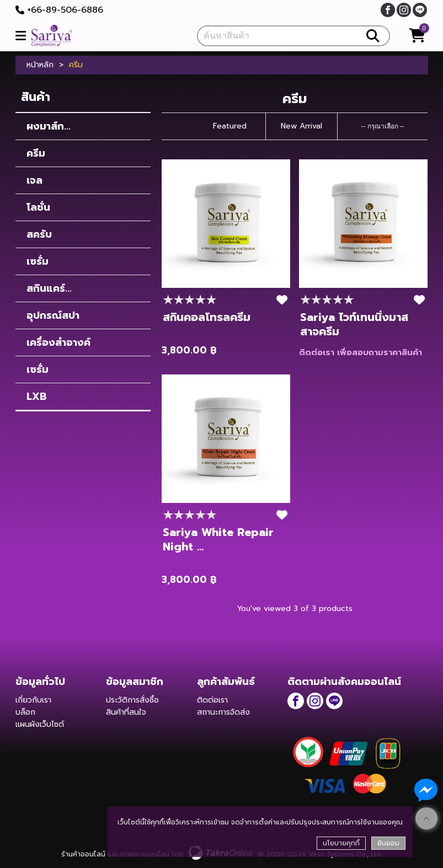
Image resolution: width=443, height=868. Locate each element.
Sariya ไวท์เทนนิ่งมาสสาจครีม (354, 324)
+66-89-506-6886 (65, 10)
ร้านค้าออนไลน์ (83, 854)
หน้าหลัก (40, 65)
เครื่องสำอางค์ (58, 342)
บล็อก (25, 712)
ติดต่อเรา (212, 700)
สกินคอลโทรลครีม (207, 317)
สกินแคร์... (49, 288)
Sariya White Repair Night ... (218, 539)
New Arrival (301, 126)
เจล (34, 180)
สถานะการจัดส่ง (223, 712)
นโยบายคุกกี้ (341, 843)
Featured (230, 126)
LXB (37, 397)
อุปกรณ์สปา (53, 315)
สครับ (39, 234)
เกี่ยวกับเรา (33, 700)
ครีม (36, 153)
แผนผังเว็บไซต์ (40, 724)
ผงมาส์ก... (49, 126)
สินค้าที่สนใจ (126, 712)
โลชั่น (38, 207)
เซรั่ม (38, 261)
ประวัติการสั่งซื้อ (132, 700)
